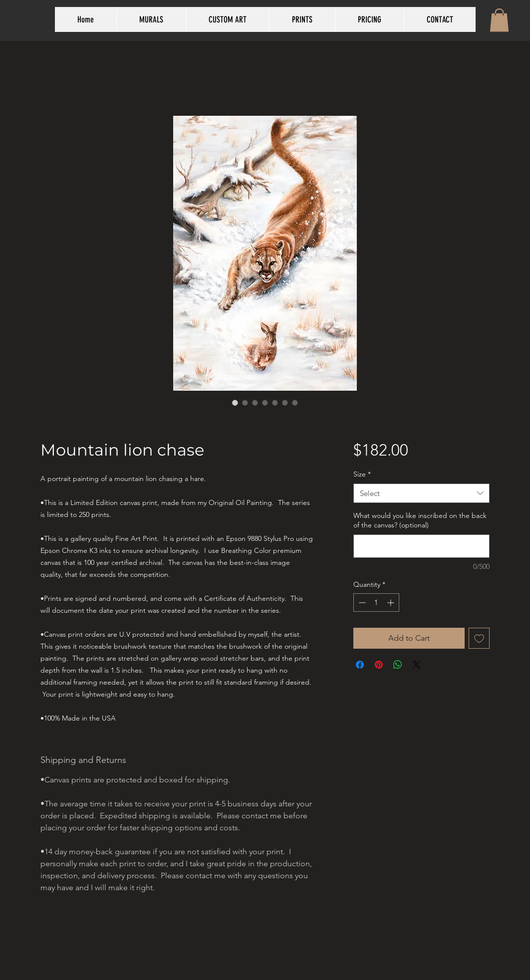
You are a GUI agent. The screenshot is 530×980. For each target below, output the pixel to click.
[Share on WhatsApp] (398, 665)
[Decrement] (361, 603)
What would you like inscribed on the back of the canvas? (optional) (420, 520)
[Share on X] (417, 665)
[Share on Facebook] (360, 665)
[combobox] (421, 493)
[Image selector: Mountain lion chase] (235, 403)
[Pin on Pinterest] (379, 665)
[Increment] (392, 603)
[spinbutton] (376, 603)
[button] (499, 20)
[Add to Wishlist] (479, 638)
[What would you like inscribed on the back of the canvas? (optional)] (421, 546)
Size (362, 474)
